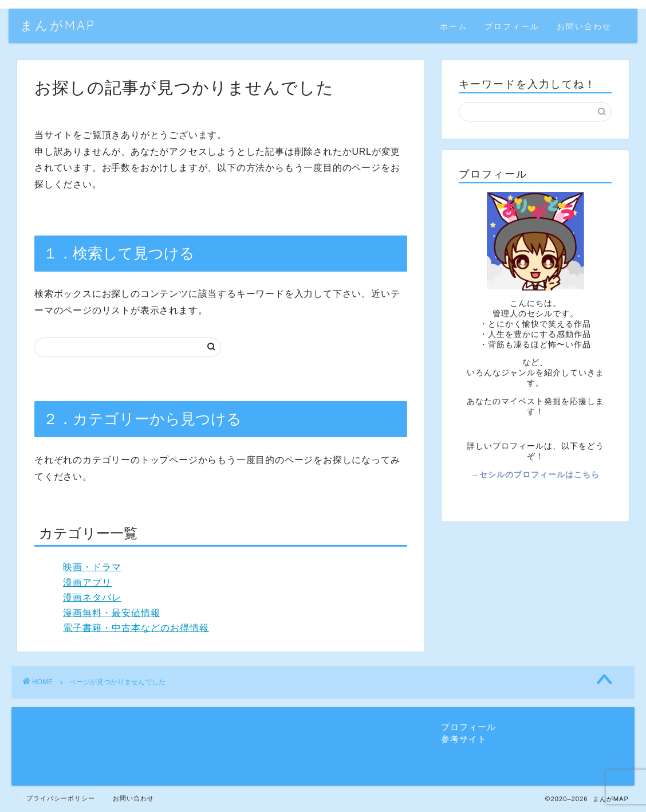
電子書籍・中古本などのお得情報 (136, 628)
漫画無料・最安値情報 (112, 613)
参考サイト (464, 739)
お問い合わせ (584, 26)
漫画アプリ (87, 582)
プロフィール (512, 26)
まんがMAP (58, 25)
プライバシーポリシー (61, 798)
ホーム (454, 26)
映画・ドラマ (92, 567)
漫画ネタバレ (92, 597)
